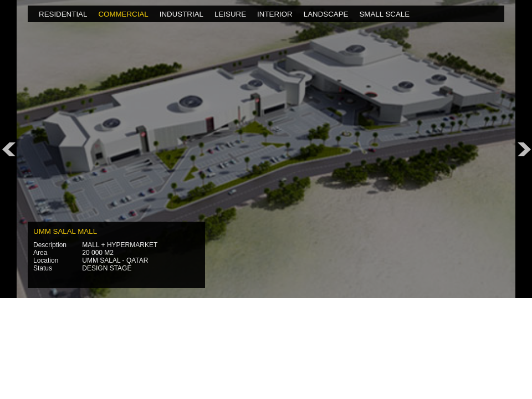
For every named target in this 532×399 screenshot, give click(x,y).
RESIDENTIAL (63, 14)
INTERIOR (275, 14)
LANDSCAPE (326, 14)
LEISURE (230, 14)
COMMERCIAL (123, 14)
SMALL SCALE (384, 14)
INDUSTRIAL (181, 14)
